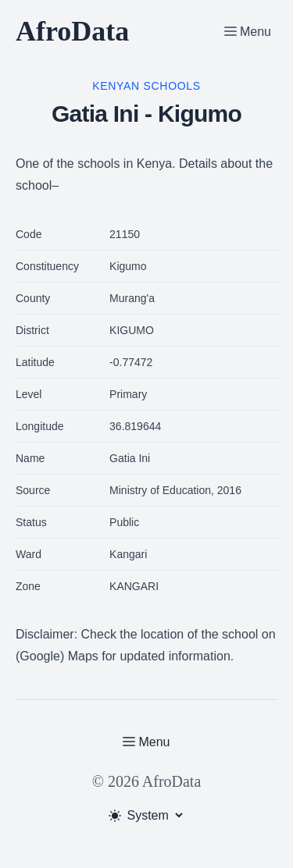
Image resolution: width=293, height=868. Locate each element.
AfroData (72, 31)
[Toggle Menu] (248, 31)
